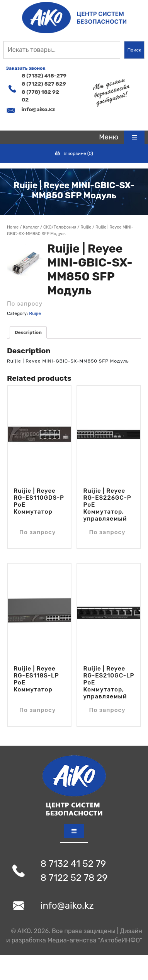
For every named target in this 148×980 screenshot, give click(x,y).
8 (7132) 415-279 (44, 76)
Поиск (134, 50)
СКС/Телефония (60, 227)
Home (13, 227)
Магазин (31, 228)
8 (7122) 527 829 (44, 84)
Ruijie (86, 227)
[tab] (122, 137)
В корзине (74, 153)
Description (28, 332)
